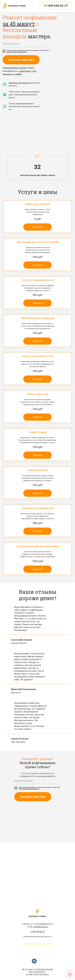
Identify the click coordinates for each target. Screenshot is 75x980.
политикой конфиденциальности (17, 52)
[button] (37, 227)
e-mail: (38, 927)
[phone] (26, 44)
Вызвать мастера (21, 60)
